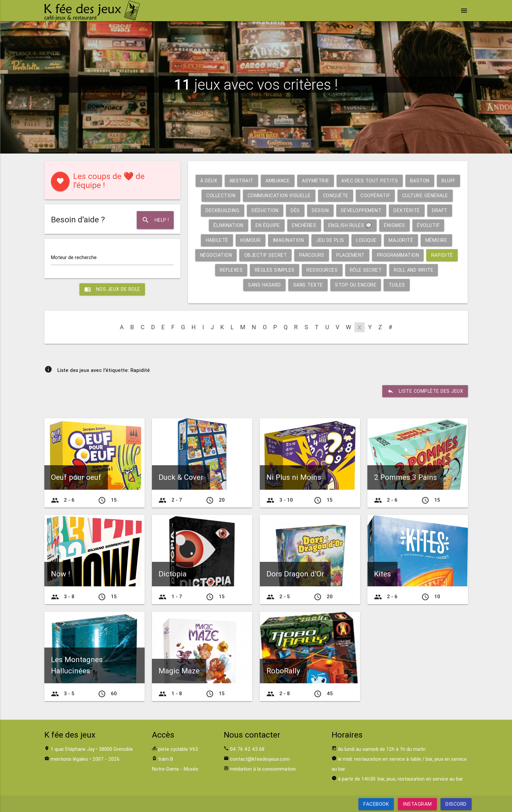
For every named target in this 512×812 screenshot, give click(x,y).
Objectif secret (345, 255)
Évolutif (249, 240)
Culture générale (230, 210)
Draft (258, 225)
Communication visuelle (321, 195)
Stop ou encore (384, 285)
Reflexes (302, 270)
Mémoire (254, 255)
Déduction (328, 210)
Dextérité (224, 225)
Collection (260, 195)
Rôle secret (440, 270)
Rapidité (267, 270)
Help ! (155, 220)
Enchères (372, 225)
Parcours (393, 255)
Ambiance (288, 180)
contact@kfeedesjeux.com (260, 759)
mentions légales (69, 759)
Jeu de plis (402, 240)
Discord (456, 804)
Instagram (417, 804)
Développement (426, 210)
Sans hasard (290, 285)
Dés (358, 210)
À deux (217, 180)
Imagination (359, 240)
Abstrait (251, 180)
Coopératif (420, 195)
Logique (439, 240)
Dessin (384, 210)
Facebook (376, 804)
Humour (320, 240)
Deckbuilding (284, 210)
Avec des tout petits (383, 180)
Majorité (218, 255)
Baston (434, 180)
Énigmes (214, 240)
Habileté (285, 240)
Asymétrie (328, 180)
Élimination (294, 225)
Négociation (294, 255)
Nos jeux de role (112, 290)
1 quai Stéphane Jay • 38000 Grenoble (92, 749)
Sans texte (335, 285)
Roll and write (240, 285)
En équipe (334, 225)
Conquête (379, 195)
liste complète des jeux (424, 391)
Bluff (225, 195)
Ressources (395, 270)
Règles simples (347, 270)
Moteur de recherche (74, 258)
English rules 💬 (420, 225)
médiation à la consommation (263, 769)
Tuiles (426, 285)
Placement (433, 255)
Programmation (222, 270)
